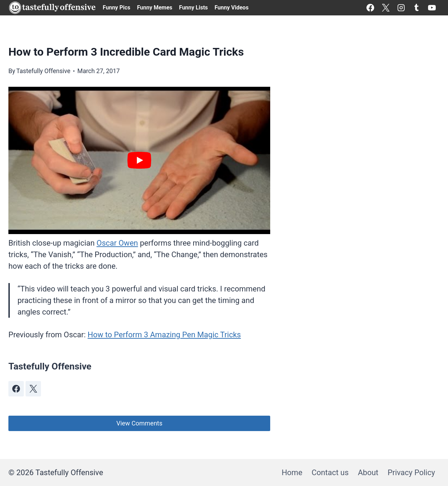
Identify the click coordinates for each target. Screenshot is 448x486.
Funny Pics (117, 8)
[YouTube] (432, 8)
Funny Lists (194, 8)
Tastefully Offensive (43, 71)
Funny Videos (232, 8)
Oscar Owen (117, 243)
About (368, 473)
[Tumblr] (416, 8)
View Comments (139, 423)
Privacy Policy (411, 473)
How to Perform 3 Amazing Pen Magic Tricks (164, 335)
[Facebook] (370, 8)
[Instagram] (401, 8)
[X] (386, 8)
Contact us (330, 473)
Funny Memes (155, 8)
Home (292, 473)
